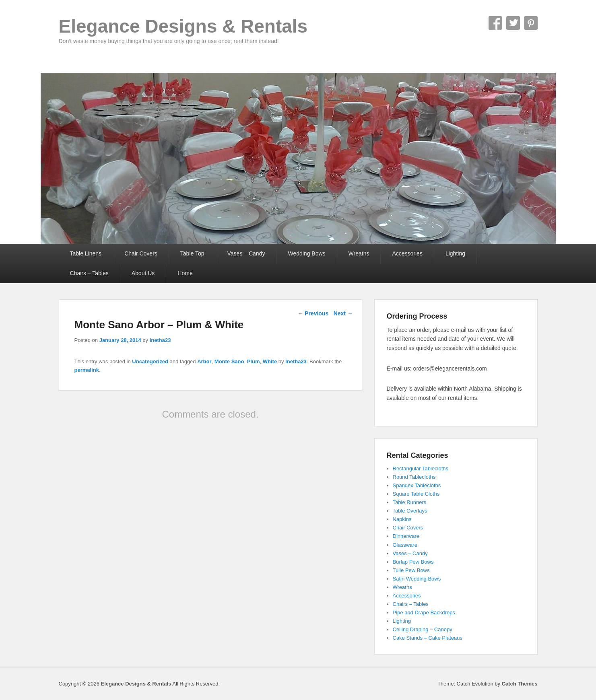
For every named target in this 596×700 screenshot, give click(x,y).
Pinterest (531, 23)
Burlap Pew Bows (413, 562)
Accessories (407, 253)
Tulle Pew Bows (411, 570)
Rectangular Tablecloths (421, 468)
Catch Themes (520, 684)
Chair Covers (141, 253)
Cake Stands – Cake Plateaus (428, 638)
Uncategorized (150, 361)
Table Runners (410, 502)
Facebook (495, 23)
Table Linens (86, 253)
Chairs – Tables (89, 273)
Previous (313, 313)
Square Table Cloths (416, 494)
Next (343, 313)
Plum (254, 361)
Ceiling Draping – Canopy (423, 629)
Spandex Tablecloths (417, 485)
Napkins (402, 519)
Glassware (405, 545)
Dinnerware (406, 536)
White (270, 361)
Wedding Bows (306, 253)
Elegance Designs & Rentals (183, 26)
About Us (143, 273)
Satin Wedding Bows (417, 579)
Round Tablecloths (414, 477)
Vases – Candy (246, 253)
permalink (87, 370)
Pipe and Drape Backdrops (424, 612)
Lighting (455, 253)
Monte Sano (229, 361)
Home (185, 273)
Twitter (513, 23)
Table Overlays (410, 511)
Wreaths (359, 253)
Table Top (192, 253)
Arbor (204, 361)
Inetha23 (160, 340)
